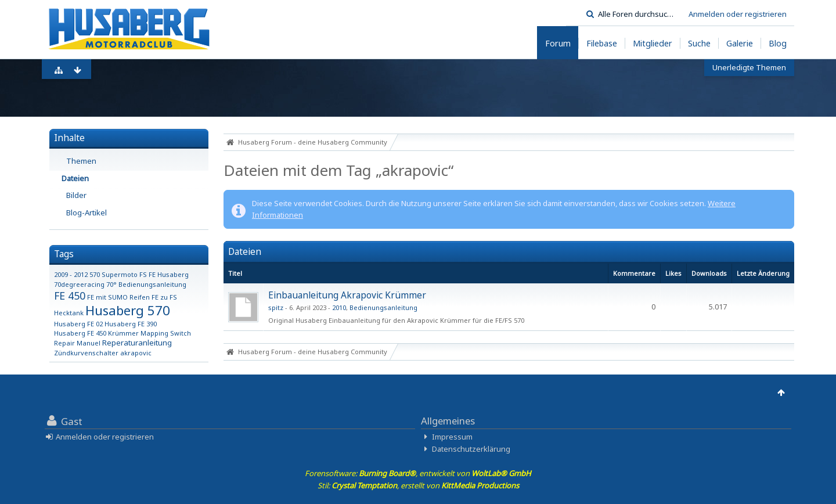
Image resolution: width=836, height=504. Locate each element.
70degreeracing (79, 284)
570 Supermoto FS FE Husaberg (139, 274)
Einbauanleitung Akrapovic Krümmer (347, 295)
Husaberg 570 (128, 310)
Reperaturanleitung (137, 343)
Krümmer (123, 333)
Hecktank (69, 313)
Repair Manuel (77, 343)
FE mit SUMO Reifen (118, 297)
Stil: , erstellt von (418, 485)
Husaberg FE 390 (131, 324)
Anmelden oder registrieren (738, 14)
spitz (276, 307)
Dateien (75, 178)
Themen (81, 161)
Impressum (452, 437)
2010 (339, 307)
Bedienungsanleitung (152, 284)
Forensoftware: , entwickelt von (418, 473)
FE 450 (70, 296)
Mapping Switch (166, 333)
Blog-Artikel (87, 213)
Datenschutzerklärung (471, 449)
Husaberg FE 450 (80, 333)
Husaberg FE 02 (78, 324)
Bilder (76, 195)
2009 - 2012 (71, 274)
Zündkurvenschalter (86, 353)
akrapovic (136, 353)
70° (111, 284)
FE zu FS (164, 297)
